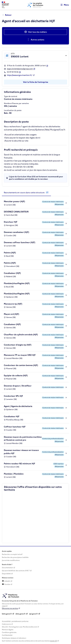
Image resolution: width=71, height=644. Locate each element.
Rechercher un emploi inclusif (12, 554)
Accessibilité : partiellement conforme (15, 621)
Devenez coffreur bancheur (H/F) (20, 242)
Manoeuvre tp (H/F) (13, 304)
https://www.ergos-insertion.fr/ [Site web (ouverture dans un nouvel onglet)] (20, 75)
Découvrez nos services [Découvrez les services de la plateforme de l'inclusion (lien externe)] (10, 608)
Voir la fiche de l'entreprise (36, 82)
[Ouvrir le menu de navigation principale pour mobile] (64, 5)
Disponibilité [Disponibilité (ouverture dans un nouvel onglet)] (6, 574)
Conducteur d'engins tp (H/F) (18, 345)
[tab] (26, 193)
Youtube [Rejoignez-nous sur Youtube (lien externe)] (6, 584)
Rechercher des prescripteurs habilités (15, 557)
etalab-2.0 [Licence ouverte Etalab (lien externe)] (53, 641)
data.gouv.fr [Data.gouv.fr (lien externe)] (20, 614)
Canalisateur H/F (12, 416)
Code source (6, 624)
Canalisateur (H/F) (12, 273)
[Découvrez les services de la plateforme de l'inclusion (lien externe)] (11, 595)
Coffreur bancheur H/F (15, 427)
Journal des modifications (11, 560)
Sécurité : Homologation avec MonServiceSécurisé (19, 627)
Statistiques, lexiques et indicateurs (14, 638)
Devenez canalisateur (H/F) (16, 232)
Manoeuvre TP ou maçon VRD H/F (20, 355)
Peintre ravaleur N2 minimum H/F (19, 464)
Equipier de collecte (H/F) (16, 375)
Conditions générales (9, 632)
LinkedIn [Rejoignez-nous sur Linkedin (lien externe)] (6, 581)
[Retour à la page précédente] (8, 15)
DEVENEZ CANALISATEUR (16, 212)
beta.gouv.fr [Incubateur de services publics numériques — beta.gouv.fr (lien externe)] (7, 614)
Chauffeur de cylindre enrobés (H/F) (21, 335)
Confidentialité (7, 635)
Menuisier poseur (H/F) (14, 201)
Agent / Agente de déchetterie (18, 406)
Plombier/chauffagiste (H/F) (17, 283)
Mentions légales (8, 630)
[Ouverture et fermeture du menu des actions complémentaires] (35, 40)
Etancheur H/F (11, 222)
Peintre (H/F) (10, 253)
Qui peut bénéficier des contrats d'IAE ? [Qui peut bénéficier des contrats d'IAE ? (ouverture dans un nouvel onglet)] (16, 571)
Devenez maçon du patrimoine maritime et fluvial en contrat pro (23, 438)
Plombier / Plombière (14, 474)
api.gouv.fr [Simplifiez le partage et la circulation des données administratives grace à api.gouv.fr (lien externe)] (33, 614)
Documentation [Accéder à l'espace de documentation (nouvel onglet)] (7, 568)
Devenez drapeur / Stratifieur (18, 386)
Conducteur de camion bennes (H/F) (21, 365)
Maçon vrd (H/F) (11, 314)
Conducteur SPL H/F (13, 396)
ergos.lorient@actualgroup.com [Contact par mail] (20, 69)
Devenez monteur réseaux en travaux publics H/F (21, 452)
